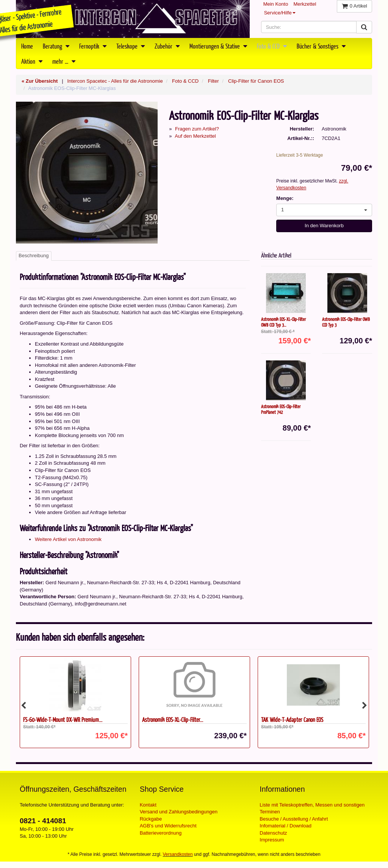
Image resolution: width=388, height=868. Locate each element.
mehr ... (64, 61)
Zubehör (167, 46)
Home (27, 46)
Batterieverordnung (161, 833)
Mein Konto (276, 4)
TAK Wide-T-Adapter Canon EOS (292, 719)
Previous (23, 706)
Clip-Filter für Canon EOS (256, 81)
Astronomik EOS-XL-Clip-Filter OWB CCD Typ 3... (283, 322)
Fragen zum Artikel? (197, 129)
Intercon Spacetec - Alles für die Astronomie (115, 81)
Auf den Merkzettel (195, 136)
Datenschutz (273, 833)
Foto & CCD (272, 46)
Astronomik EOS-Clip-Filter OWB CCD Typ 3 (346, 322)
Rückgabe (151, 819)
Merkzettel (305, 4)
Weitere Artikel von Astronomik (68, 539)
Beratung (56, 46)
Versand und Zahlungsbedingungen (179, 812)
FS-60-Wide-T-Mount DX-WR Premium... (63, 719)
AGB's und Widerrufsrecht (168, 826)
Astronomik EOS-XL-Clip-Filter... (173, 719)
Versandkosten (178, 854)
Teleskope (131, 46)
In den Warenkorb (324, 226)
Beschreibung (34, 256)
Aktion (32, 61)
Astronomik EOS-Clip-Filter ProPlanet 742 (281, 409)
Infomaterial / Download (286, 826)
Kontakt (148, 805)
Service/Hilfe (280, 13)
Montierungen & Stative (218, 46)
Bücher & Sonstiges (321, 46)
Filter (214, 81)
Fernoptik (93, 46)
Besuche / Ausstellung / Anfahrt (294, 819)
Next (365, 706)
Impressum (272, 840)
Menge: (285, 198)
